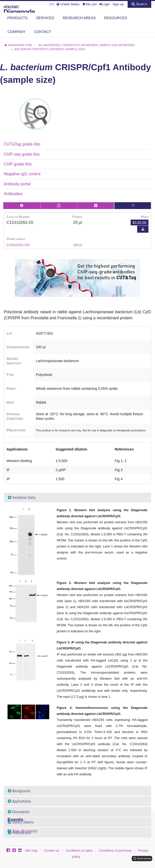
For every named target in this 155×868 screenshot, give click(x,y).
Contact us (52, 850)
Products (17, 18)
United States (68, 4)
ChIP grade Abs (18, 164)
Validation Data (22, 497)
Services (45, 18)
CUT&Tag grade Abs (22, 144)
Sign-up (118, 4)
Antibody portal (17, 184)
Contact (42, 32)
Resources (116, 18)
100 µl (77, 245)
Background (19, 791)
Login (105, 4)
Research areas (79, 18)
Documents (19, 812)
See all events (25, 831)
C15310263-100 (18, 245)
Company (17, 32)
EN (52, 4)
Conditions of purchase (115, 850)
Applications (19, 801)
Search (139, 4)
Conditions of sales (79, 850)
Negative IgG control (22, 174)
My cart (89, 4)
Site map (31, 850)
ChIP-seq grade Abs (22, 154)
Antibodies (13, 194)
